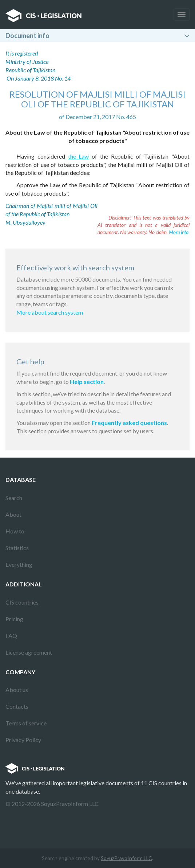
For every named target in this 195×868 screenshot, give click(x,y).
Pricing (14, 619)
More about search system (50, 312)
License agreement (29, 652)
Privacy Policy (23, 740)
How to (15, 531)
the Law (79, 156)
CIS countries (22, 602)
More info (179, 232)
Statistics (17, 548)
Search (14, 498)
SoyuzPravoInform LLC (126, 858)
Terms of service (26, 723)
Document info (27, 36)
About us (17, 690)
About (13, 514)
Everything (19, 564)
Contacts (17, 706)
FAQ (11, 636)
